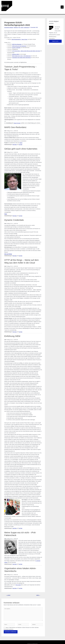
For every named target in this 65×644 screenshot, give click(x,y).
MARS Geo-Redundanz (17, 36)
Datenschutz (35, 638)
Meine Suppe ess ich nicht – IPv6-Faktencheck (22, 48)
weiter (38, 587)
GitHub (21, 135)
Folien (6, 206)
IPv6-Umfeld (18, 577)
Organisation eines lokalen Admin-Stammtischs (22, 50)
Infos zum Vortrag (8, 246)
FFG (21, 19)
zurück (9, 587)
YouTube (21, 137)
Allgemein (17, 19)
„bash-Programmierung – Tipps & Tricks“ (20, 31)
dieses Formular (17, 115)
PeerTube (15, 137)
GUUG (24, 19)
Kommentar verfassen (9, 19)
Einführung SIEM (16, 46)
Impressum (29, 638)
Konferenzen (28, 19)
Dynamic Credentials (17, 40)
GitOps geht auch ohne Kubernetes (20, 38)
